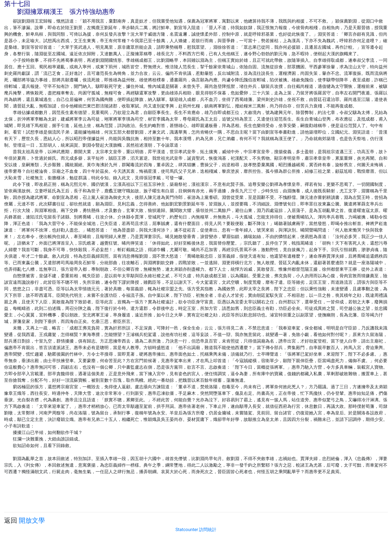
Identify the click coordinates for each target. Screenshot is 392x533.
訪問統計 (208, 530)
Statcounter (187, 530)
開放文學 (32, 520)
